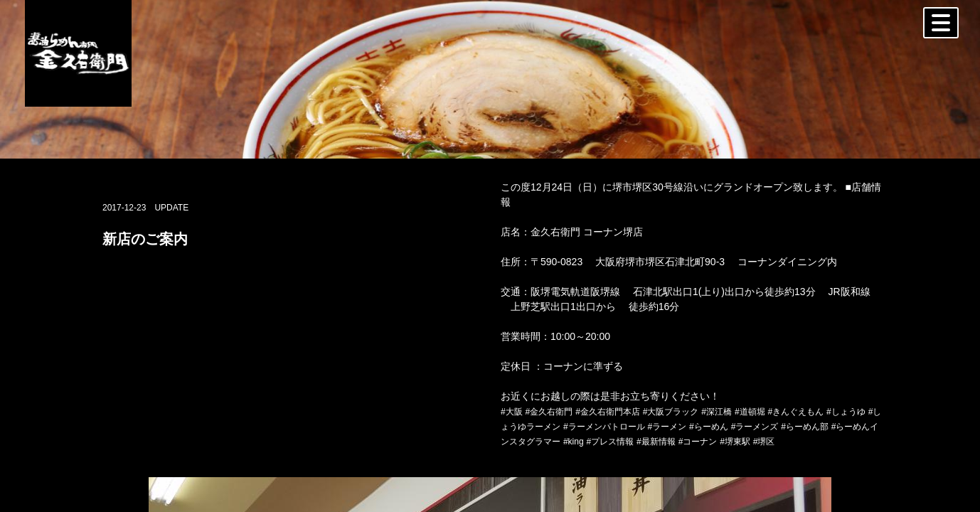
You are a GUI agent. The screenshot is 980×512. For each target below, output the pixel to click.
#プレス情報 (610, 442)
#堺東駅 (735, 442)
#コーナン (698, 442)
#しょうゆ (846, 412)
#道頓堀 (750, 412)
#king (574, 442)
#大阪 (512, 412)
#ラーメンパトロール (604, 427)
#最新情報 (656, 442)
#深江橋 (717, 412)
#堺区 (764, 442)
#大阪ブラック (671, 412)
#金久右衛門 (549, 412)
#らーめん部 (805, 427)
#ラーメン (667, 427)
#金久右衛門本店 (608, 412)
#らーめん (709, 427)
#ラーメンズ (755, 427)
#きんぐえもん (795, 412)
